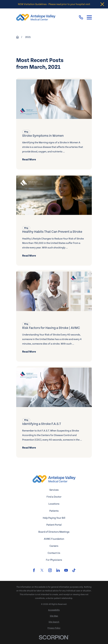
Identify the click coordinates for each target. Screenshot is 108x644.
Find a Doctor (54, 497)
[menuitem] (54, 610)
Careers (54, 546)
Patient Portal (54, 525)
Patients (54, 511)
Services (54, 490)
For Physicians (54, 560)
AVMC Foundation (54, 539)
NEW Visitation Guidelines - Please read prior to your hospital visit (54, 4)
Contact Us (54, 553)
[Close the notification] (102, 4)
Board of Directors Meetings (54, 532)
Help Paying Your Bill (54, 518)
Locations (54, 504)
